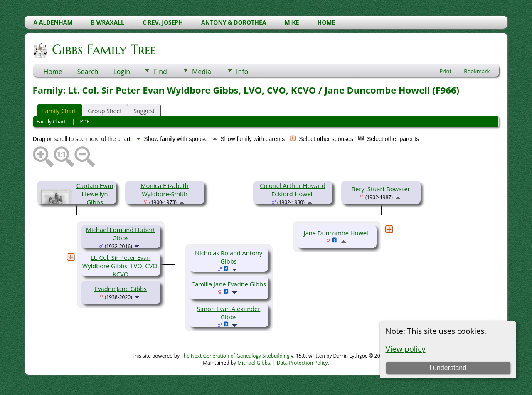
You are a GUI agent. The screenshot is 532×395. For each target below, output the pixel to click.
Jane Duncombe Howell (337, 233)
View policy (406, 349)
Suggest (144, 111)
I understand (448, 368)
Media (202, 72)
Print (445, 71)
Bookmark (477, 71)
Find (160, 72)
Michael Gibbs (254, 363)
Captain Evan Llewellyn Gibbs (95, 194)
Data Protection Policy (302, 363)
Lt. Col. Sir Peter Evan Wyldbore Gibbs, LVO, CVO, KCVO (121, 266)
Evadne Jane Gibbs (121, 289)
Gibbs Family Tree (103, 49)
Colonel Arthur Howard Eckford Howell (293, 190)
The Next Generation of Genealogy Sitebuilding (235, 356)
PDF (85, 122)
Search (88, 72)
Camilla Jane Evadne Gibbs (229, 284)
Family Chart (59, 111)
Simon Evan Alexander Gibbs (229, 313)
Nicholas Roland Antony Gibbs (229, 257)
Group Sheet (105, 111)
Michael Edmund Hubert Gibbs (121, 234)
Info (242, 72)
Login (122, 72)
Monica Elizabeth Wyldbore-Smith (165, 190)
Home (53, 72)
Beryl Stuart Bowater (381, 189)
